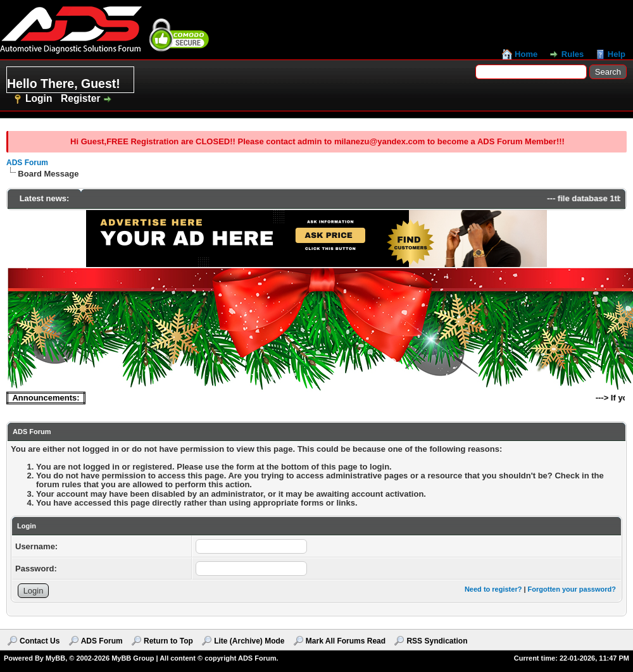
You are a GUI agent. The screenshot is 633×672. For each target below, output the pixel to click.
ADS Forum (27, 163)
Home (526, 54)
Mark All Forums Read (346, 641)
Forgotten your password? (572, 589)
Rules (573, 54)
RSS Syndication (437, 641)
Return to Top (168, 641)
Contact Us (40, 641)
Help (617, 54)
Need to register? (493, 589)
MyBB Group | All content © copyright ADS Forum (194, 658)
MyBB (55, 658)
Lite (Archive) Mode (249, 641)
